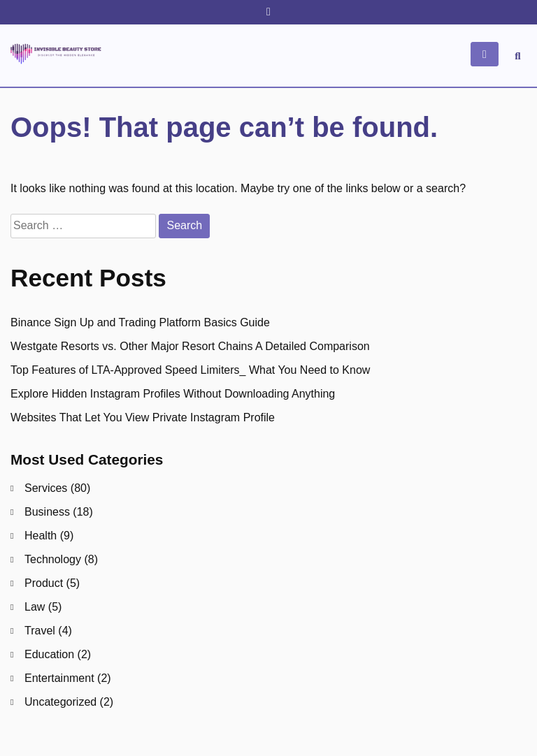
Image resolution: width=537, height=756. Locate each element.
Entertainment (59, 678)
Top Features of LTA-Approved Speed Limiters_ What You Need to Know (190, 370)
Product (44, 583)
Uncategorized (60, 702)
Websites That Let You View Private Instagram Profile (143, 417)
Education (49, 654)
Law (35, 607)
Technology (53, 559)
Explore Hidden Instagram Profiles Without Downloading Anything (173, 394)
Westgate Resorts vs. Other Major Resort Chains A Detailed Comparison (190, 346)
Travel (40, 631)
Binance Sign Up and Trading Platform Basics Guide (140, 322)
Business (47, 512)
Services (46, 488)
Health (41, 536)
